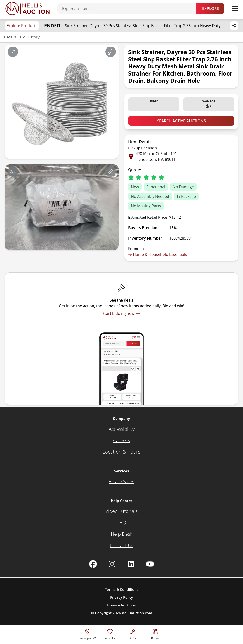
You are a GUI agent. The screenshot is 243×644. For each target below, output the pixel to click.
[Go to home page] (28, 9)
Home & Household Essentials (158, 254)
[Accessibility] (122, 429)
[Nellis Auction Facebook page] (93, 564)
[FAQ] (122, 523)
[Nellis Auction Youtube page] (150, 564)
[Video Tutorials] (121, 511)
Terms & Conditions (122, 589)
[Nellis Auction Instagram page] (112, 564)
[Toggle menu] (235, 9)
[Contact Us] (122, 545)
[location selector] (87, 633)
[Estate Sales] (121, 482)
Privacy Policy (121, 597)
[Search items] (129, 9)
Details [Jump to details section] (10, 37)
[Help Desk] (122, 534)
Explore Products (22, 26)
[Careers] (121, 440)
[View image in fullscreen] (111, 52)
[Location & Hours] (121, 452)
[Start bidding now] (121, 313)
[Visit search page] (156, 633)
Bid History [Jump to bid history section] (30, 37)
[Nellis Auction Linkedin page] (131, 564)
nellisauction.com (137, 613)
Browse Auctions (121, 605)
